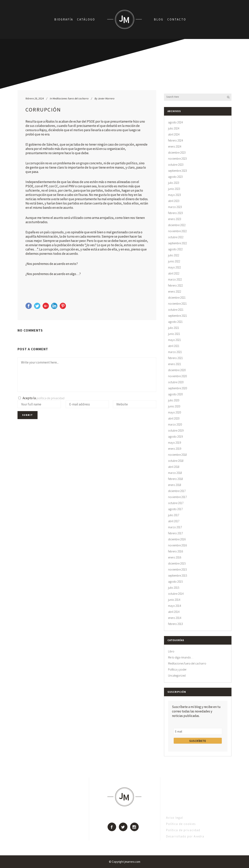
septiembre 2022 (178, 243)
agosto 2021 (175, 322)
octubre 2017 (176, 503)
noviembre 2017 (177, 497)
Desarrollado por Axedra (185, 836)
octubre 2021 (176, 310)
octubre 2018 (176, 461)
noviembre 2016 (177, 545)
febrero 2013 (175, 624)
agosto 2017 (175, 509)
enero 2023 (175, 219)
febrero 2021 (175, 358)
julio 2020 (174, 400)
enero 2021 (175, 364)
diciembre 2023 (177, 153)
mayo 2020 (174, 412)
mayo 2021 (174, 340)
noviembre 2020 (177, 376)
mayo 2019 (174, 443)
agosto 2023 (175, 177)
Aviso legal (175, 818)
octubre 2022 (176, 237)
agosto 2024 (175, 122)
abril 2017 (174, 521)
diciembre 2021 (177, 298)
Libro (171, 651)
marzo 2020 (175, 424)
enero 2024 (175, 146)
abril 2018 (174, 467)
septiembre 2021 (178, 316)
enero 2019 (175, 449)
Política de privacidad (183, 830)
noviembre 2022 (177, 231)
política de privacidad (50, 398)
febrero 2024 (175, 140)
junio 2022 (174, 261)
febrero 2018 (175, 479)
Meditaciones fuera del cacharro (71, 98)
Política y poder (177, 669)
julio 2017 (174, 515)
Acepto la (41, 398)
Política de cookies (181, 824)
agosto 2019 (175, 437)
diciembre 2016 (177, 539)
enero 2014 (175, 618)
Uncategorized (177, 676)
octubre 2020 (176, 382)
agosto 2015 (175, 582)
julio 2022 (174, 255)
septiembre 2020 (178, 388)
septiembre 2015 (178, 576)
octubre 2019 (176, 430)
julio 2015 (174, 588)
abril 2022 (174, 273)
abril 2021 (174, 346)
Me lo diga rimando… (181, 657)
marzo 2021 (175, 352)
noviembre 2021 (177, 304)
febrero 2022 (175, 285)
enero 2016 (175, 557)
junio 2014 (174, 600)
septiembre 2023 (178, 171)
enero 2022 (175, 292)
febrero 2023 (175, 213)
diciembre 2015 (177, 563)
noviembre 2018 (177, 455)
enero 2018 (175, 485)
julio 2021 (174, 328)
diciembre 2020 (177, 370)
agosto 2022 (175, 249)
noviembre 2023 (177, 159)
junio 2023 (174, 189)
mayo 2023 (174, 195)
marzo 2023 (175, 207)
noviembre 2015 (177, 569)
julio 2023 (174, 183)
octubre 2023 (176, 165)
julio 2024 (174, 128)
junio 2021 (174, 334)
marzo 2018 (175, 473)
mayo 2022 (174, 267)
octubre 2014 (176, 594)
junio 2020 (174, 406)
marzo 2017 (175, 527)
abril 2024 (174, 134)
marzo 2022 (175, 279)
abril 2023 (174, 201)
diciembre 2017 (177, 491)
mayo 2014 (174, 606)
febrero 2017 (175, 533)
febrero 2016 (175, 551)
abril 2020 (174, 418)
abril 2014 (174, 612)
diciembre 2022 (177, 225)
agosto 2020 (175, 394)
